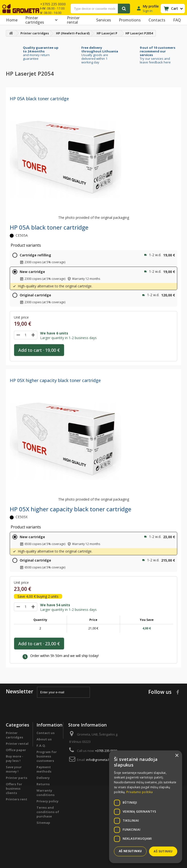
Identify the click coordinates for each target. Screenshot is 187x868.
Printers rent (17, 799)
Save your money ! (14, 769)
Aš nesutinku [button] (130, 851)
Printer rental (73, 20)
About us (44, 739)
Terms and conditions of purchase (48, 812)
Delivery (43, 778)
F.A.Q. (41, 746)
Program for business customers (47, 756)
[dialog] (146, 807)
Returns (43, 784)
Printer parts (17, 778)
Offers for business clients (14, 788)
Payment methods (44, 769)
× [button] (177, 756)
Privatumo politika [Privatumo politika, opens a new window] (140, 792)
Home (12, 20)
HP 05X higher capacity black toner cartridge (55, 380)
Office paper (16, 750)
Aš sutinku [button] (163, 851)
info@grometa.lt (98, 760)
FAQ (177, 20)
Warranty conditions (46, 793)
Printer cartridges (42, 20)
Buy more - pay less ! (14, 758)
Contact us (46, 733)
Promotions (130, 20)
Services (104, 20)
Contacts (157, 20)
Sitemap (43, 823)
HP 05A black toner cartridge (39, 99)
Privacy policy (47, 801)
